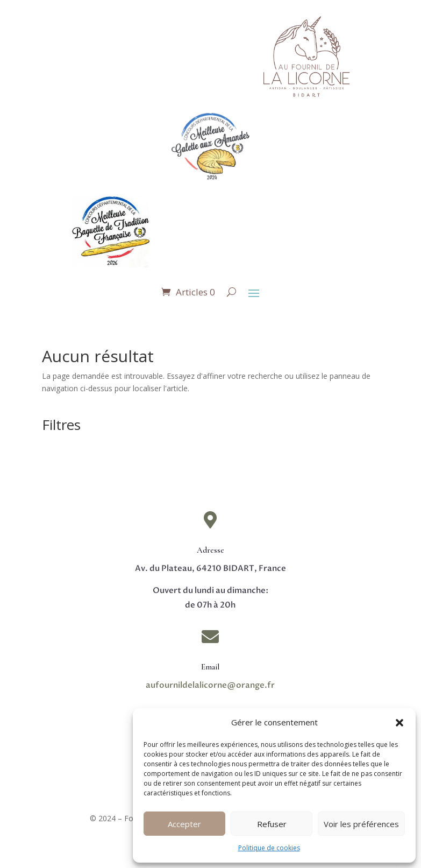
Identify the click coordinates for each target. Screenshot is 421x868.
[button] (399, 723)
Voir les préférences (361, 824)
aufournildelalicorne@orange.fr (210, 685)
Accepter (184, 824)
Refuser (272, 824)
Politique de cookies (269, 848)
